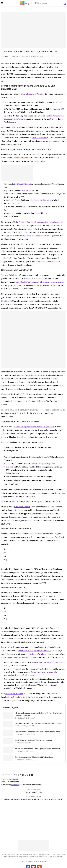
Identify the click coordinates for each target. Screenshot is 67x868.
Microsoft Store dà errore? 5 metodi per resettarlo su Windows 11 (38, 711)
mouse (35, 433)
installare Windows (21, 482)
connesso (14, 747)
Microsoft (45, 135)
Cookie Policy (39, 835)
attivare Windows (35, 132)
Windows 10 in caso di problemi (24, 228)
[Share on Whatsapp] (27, 738)
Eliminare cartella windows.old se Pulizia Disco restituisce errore (38, 694)
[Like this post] (16, 738)
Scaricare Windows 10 (10, 262)
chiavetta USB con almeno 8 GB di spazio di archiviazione (30, 269)
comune (4, 494)
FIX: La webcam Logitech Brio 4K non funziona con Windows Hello (38, 686)
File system (12, 442)
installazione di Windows (32, 89)
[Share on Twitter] (21, 738)
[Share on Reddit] (25, 738)
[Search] (66, 3)
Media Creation (29, 184)
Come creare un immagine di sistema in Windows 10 (33, 703)
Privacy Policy (28, 835)
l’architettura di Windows (42, 193)
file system (43, 442)
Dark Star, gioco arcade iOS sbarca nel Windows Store (34, 720)
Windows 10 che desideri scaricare (28, 360)
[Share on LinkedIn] (23, 738)
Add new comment (9, 742)
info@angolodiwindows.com (37, 824)
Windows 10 (60, 284)
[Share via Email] (32, 738)
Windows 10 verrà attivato (23, 253)
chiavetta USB (60, 104)
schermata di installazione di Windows (28, 614)
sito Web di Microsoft (24, 177)
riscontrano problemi (14, 657)
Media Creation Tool (19, 151)
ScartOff (5, 56)
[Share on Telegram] (30, 738)
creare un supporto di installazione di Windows (32, 403)
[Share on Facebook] (19, 738)
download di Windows (48, 367)
